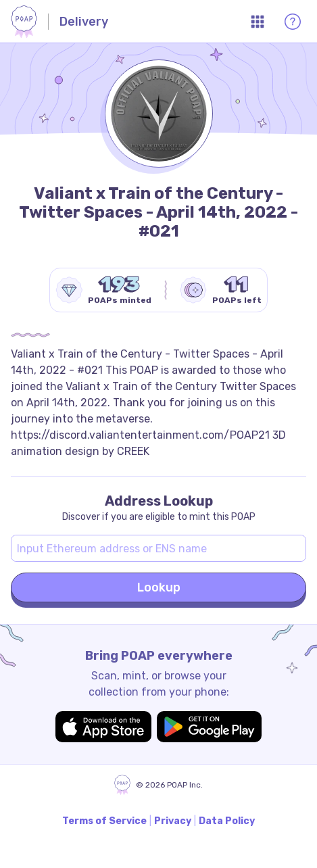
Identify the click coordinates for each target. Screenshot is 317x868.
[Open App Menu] (258, 22)
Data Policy (227, 821)
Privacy (173, 821)
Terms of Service (104, 821)
